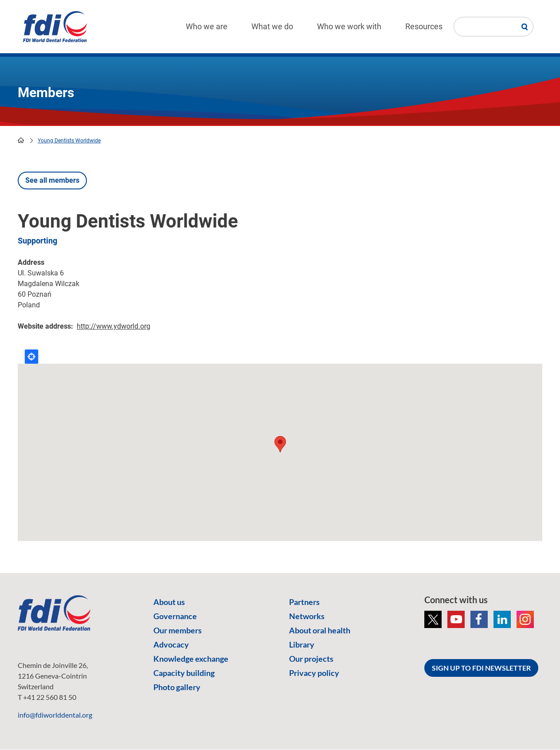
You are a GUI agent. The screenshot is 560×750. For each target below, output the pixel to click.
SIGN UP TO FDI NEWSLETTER (481, 668)
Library (302, 644)
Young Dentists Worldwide (69, 141)
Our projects (311, 659)
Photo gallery (177, 687)
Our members (178, 630)
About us (169, 602)
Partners (304, 602)
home (21, 140)
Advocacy (171, 644)
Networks (307, 616)
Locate (31, 357)
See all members (52, 180)
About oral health (320, 630)
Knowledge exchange (191, 659)
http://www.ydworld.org (114, 326)
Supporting (37, 241)
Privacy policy (314, 673)
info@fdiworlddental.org (55, 715)
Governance (175, 616)
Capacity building (184, 673)
